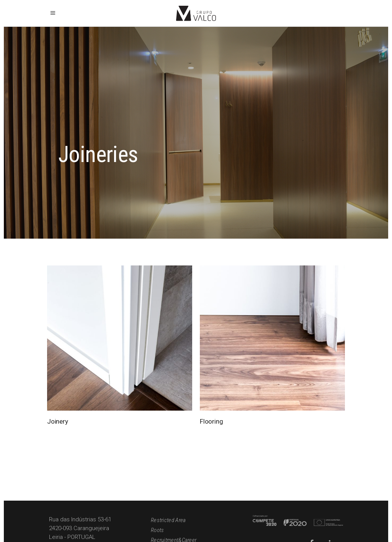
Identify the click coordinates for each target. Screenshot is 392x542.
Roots (158, 530)
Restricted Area (168, 520)
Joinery (58, 421)
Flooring (212, 421)
